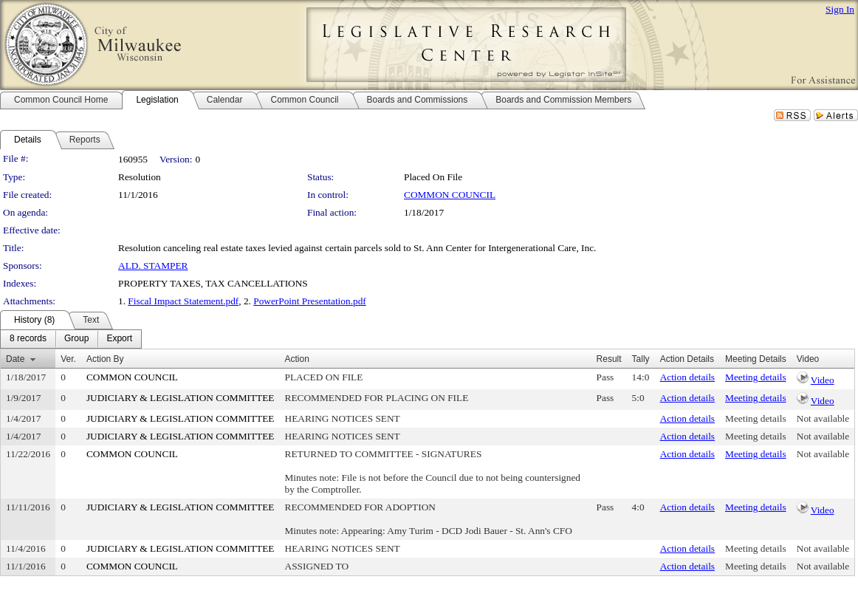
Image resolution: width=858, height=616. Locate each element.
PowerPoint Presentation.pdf (310, 301)
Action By (105, 359)
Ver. (68, 359)
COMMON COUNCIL (450, 195)
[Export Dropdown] (119, 339)
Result (609, 359)
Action (297, 359)
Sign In (840, 9)
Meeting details (756, 377)
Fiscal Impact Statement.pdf (183, 301)
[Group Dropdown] (76, 339)
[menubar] (71, 339)
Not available (823, 418)
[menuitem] (28, 339)
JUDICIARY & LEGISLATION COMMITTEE (181, 398)
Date (15, 359)
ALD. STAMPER (153, 266)
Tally (641, 359)
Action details (687, 377)
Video (823, 380)
